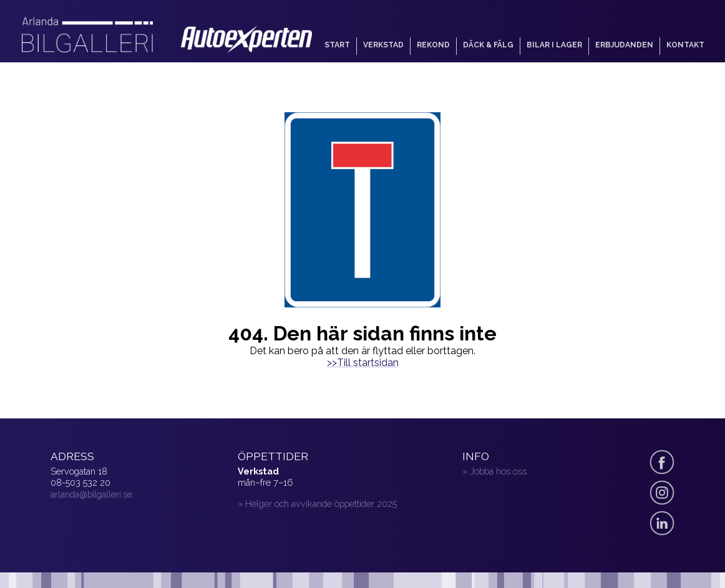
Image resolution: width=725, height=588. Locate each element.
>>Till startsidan (363, 363)
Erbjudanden (624, 45)
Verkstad (383, 45)
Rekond (433, 45)
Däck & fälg (488, 45)
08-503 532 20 (80, 482)
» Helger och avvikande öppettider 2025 (317, 504)
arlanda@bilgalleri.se (91, 494)
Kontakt (685, 45)
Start (337, 45)
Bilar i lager (554, 45)
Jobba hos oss (498, 471)
